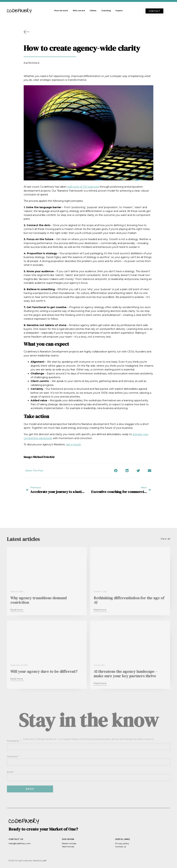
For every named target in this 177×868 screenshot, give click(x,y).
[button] (154, 11)
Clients (93, 11)
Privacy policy (122, 843)
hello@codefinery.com (20, 843)
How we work (61, 11)
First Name (13, 741)
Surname (12, 756)
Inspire (119, 11)
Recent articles (69, 843)
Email (10, 772)
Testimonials (68, 847)
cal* (45, 861)
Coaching (106, 11)
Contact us (121, 847)
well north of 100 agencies (83, 187)
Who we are (79, 11)
